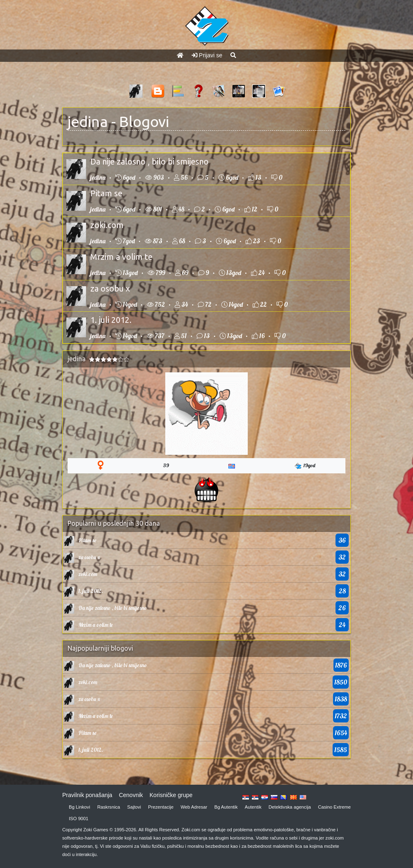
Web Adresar (194, 807)
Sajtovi (134, 807)
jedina (88, 121)
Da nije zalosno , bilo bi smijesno (149, 161)
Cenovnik (131, 795)
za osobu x (110, 288)
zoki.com (107, 225)
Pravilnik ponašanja (87, 795)
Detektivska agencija (290, 807)
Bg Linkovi (80, 807)
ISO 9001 (79, 819)
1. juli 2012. (111, 320)
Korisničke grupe (171, 795)
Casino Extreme (334, 807)
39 (166, 465)
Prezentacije (161, 807)
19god (305, 466)
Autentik (253, 807)
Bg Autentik (226, 807)
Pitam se (106, 193)
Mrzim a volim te (121, 257)
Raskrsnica (109, 807)
